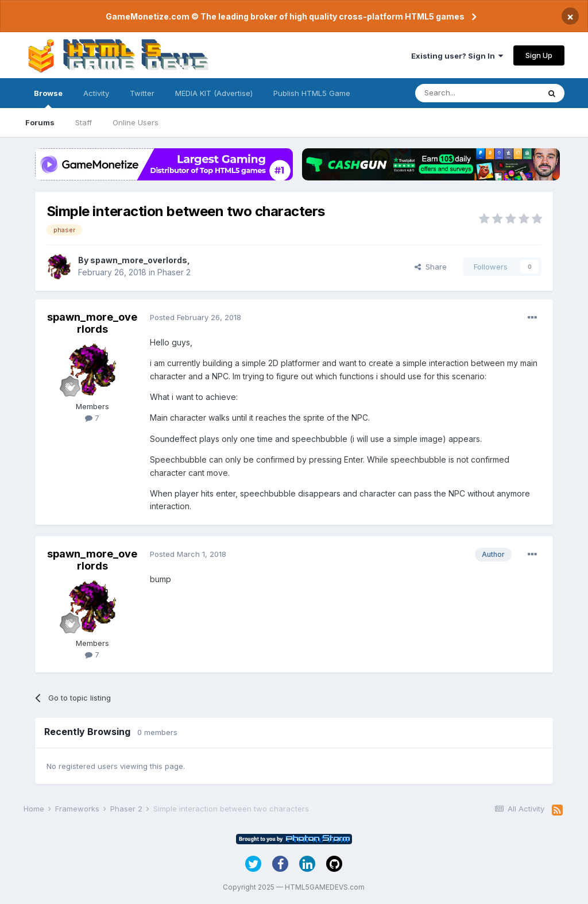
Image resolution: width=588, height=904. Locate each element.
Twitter (142, 93)
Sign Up (539, 55)
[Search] (477, 93)
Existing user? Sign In (457, 56)
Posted (196, 317)
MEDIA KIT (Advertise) (214, 93)
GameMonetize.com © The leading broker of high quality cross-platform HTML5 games (285, 16)
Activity (96, 93)
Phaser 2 (174, 272)
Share (431, 267)
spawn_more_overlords (139, 260)
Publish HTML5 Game (312, 93)
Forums (40, 122)
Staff (84, 122)
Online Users (136, 122)
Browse (48, 98)
